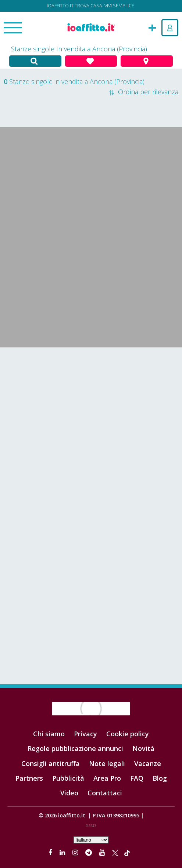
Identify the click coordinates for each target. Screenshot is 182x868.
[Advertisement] (91, 406)
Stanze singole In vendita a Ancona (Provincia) (79, 49)
